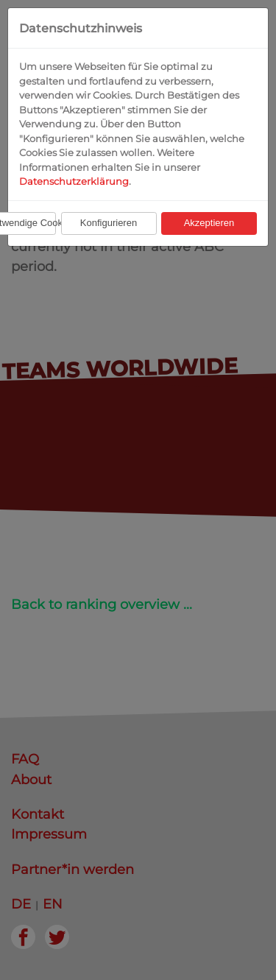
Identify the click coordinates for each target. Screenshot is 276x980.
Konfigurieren (109, 223)
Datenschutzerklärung (74, 181)
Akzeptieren (209, 223)
